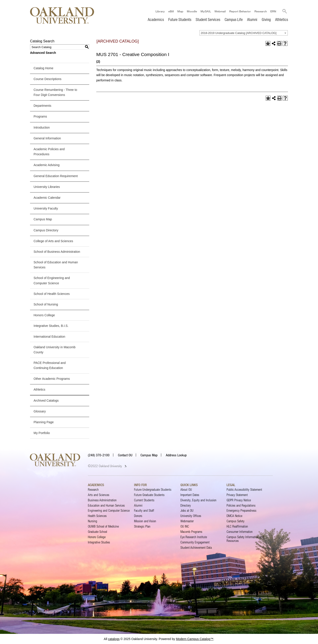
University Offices (191, 516)
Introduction (42, 127)
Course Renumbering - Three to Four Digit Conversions (55, 92)
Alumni (252, 19)
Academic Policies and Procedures (49, 152)
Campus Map (43, 219)
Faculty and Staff (144, 511)
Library (160, 11)
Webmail (220, 11)
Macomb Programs (191, 532)
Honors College (44, 315)
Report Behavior (240, 11)
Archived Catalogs (46, 401)
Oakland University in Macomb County (55, 350)
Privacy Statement (237, 495)
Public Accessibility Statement (244, 490)
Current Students (144, 500)
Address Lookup (176, 455)
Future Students (180, 19)
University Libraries (47, 187)
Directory (186, 505)
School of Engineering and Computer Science (52, 281)
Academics (156, 19)
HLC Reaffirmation (237, 526)
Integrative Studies (99, 542)
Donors (138, 516)
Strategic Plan (142, 526)
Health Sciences (97, 516)
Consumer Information (240, 532)
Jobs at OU (187, 511)
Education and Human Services (106, 505)
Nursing (93, 521)
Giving (266, 19)
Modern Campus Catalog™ (195, 639)
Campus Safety (236, 521)
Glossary (40, 411)
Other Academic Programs (52, 379)
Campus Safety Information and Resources (245, 539)
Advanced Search (43, 53)
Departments (42, 106)
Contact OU (125, 455)
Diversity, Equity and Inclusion (198, 500)
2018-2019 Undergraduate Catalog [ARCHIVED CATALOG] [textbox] (239, 33)
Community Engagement (195, 542)
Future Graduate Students (149, 495)
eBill (171, 11)
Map (180, 11)
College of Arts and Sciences (53, 241)
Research (261, 11)
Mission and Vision (145, 521)
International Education (49, 337)
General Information (47, 138)
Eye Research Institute (194, 537)
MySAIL (206, 11)
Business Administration (102, 500)
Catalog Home (44, 68)
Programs (40, 117)
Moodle (192, 11)
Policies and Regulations (241, 505)
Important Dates (190, 495)
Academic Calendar (47, 198)
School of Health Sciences (52, 294)
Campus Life (234, 19)
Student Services (208, 19)
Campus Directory (46, 230)
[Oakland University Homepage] (62, 15)
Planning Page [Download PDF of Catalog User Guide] (44, 422)
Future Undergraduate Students (153, 490)
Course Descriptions (47, 79)
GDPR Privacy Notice (239, 500)
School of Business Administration (57, 252)
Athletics (282, 19)
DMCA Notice (234, 516)
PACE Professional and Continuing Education (50, 365)
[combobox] (244, 33)
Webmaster (187, 521)
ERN (273, 11)
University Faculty (46, 208)
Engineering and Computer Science (109, 511)
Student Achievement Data (196, 548)
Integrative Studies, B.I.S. (51, 326)
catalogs (114, 639)
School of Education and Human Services (56, 265)
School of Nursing (46, 304)
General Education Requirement (56, 176)
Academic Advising (47, 165)
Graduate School (97, 532)
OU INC (185, 526)
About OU (186, 490)
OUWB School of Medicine (103, 526)
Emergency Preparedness (241, 511)
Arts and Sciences (99, 495)
